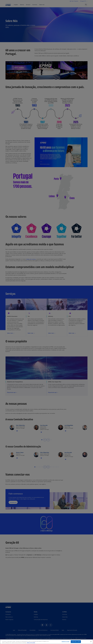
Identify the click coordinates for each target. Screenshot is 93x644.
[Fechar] (91, 642)
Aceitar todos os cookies (76, 642)
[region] (47, 642)
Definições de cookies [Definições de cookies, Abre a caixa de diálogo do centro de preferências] (66, 642)
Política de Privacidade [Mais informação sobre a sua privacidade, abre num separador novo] (31, 643)
